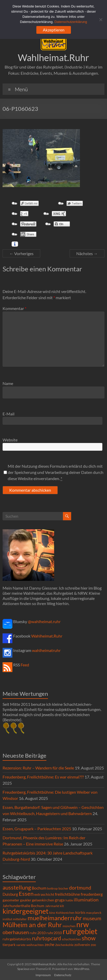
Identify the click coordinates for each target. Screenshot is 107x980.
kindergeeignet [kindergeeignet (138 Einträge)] (26, 911)
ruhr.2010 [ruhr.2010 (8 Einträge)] (38, 933)
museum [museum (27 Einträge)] (92, 918)
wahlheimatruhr (46, 650)
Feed (25, 665)
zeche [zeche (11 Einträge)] (50, 944)
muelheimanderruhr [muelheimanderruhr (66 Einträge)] (55, 918)
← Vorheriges (21, 253)
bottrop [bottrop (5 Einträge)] (52, 888)
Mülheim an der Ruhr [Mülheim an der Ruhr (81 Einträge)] (32, 925)
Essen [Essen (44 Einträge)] (26, 894)
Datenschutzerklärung (71, 22)
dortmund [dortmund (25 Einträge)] (80, 888)
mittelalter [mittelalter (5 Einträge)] (20, 919)
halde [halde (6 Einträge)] (69, 900)
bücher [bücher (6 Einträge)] (63, 888)
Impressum (43, 975)
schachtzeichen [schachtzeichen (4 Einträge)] (71, 939)
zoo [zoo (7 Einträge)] (93, 945)
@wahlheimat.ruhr (44, 621)
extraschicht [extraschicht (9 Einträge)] (44, 894)
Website (10, 440)
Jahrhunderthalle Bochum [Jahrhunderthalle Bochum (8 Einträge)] (23, 906)
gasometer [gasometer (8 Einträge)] (11, 900)
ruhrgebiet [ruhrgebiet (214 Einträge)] (80, 931)
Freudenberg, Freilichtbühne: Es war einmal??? (43, 777)
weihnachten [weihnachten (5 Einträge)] (35, 945)
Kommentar (14, 308)
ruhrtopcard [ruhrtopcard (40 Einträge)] (47, 938)
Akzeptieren (54, 30)
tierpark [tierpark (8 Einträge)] (9, 945)
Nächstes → (87, 253)
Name (8, 383)
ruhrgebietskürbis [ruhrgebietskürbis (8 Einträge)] (17, 939)
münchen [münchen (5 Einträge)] (69, 926)
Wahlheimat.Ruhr (54, 57)
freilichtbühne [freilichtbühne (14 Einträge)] (67, 894)
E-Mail (9, 414)
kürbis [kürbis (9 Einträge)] (80, 912)
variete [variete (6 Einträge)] (21, 945)
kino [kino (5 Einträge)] (52, 913)
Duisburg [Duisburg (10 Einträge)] (10, 894)
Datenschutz (63, 975)
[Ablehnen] (101, 20)
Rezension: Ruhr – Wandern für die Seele (38, 768)
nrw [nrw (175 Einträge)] (83, 924)
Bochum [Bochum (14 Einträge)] (39, 888)
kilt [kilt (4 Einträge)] (62, 906)
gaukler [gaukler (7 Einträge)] (26, 900)
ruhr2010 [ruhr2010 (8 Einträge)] (54, 933)
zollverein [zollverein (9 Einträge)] (82, 945)
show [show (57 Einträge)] (89, 938)
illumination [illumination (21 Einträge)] (86, 900)
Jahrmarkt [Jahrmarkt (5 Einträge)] (52, 906)
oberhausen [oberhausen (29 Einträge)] (16, 932)
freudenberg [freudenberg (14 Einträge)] (92, 894)
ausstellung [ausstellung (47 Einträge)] (17, 887)
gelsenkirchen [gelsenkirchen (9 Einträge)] (43, 900)
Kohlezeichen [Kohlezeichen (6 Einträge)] (65, 913)
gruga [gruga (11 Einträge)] (60, 900)
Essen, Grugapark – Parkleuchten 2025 (37, 829)
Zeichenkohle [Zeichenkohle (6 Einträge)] (64, 945)
